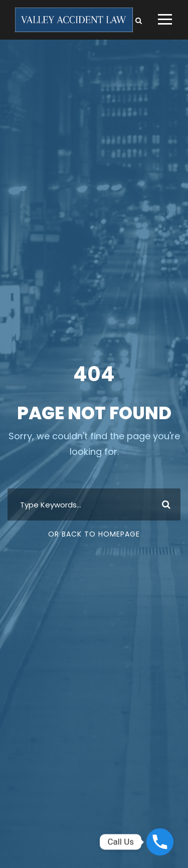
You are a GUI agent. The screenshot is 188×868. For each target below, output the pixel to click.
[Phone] (160, 842)
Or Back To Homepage (94, 534)
